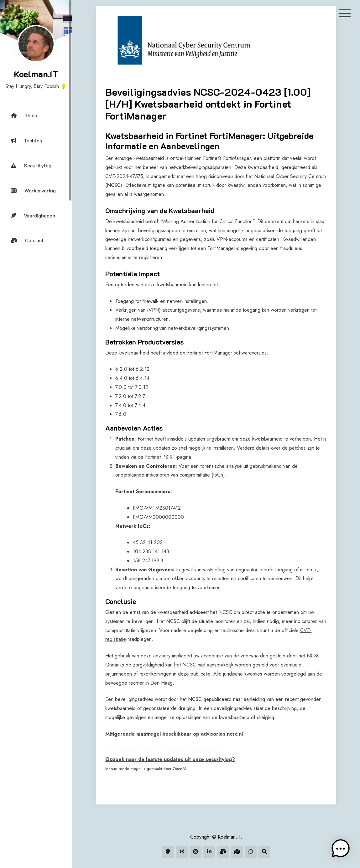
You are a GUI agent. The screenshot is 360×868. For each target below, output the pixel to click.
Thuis (24, 115)
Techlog (27, 140)
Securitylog (31, 165)
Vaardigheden (33, 215)
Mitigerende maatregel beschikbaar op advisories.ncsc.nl (174, 734)
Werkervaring (33, 190)
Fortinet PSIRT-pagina (168, 457)
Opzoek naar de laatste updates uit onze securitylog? (170, 759)
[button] (341, 849)
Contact (27, 240)
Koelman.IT (36, 74)
